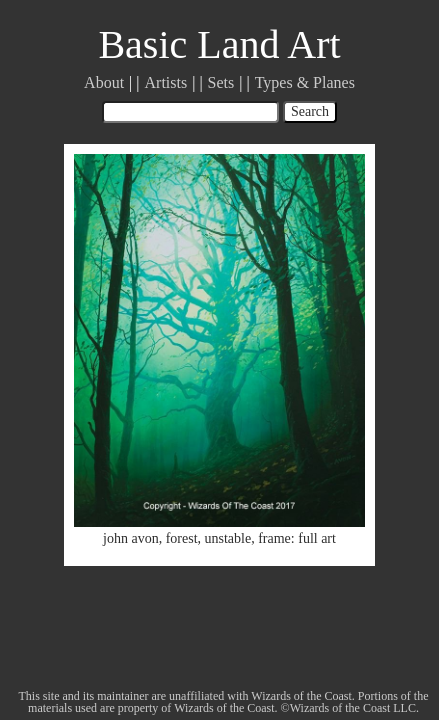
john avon (131, 538)
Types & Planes (305, 82)
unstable (228, 538)
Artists (166, 82)
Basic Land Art (219, 44)
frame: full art (297, 538)
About (104, 82)
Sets (221, 82)
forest (182, 538)
